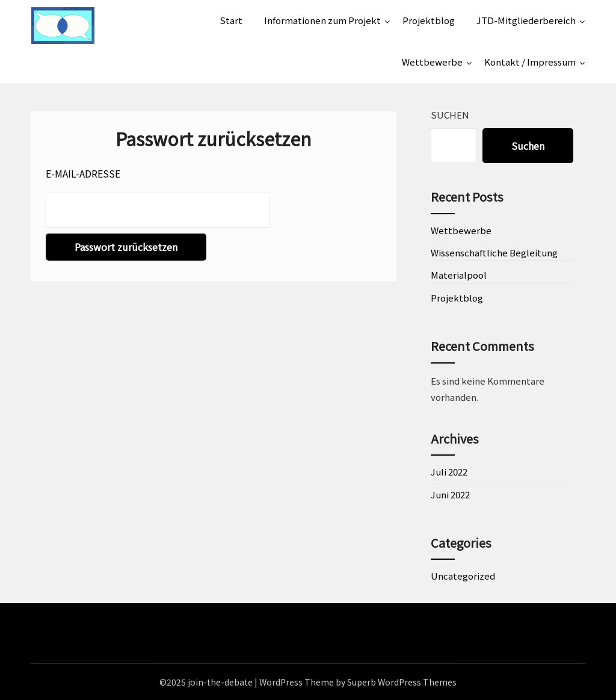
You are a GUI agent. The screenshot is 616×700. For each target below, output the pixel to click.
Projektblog (429, 20)
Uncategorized (463, 576)
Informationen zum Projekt (322, 20)
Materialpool (459, 275)
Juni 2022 (450, 494)
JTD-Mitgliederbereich (526, 20)
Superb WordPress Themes (402, 682)
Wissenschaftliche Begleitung (494, 252)
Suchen (450, 115)
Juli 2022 (449, 472)
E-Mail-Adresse (83, 173)
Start (231, 20)
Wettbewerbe (432, 62)
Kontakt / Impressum (530, 62)
